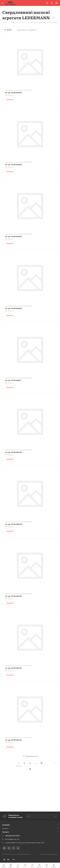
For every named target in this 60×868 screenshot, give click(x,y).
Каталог (5, 828)
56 (42, 763)
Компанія (6, 825)
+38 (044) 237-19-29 (12, 836)
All (30, 769)
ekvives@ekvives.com (12, 839)
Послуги (6, 832)
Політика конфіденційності (49, 854)
